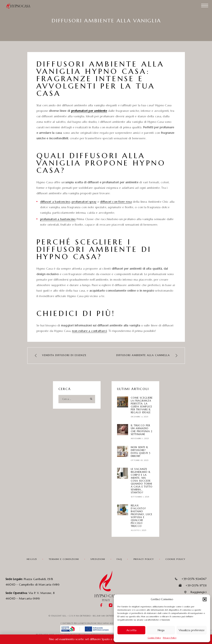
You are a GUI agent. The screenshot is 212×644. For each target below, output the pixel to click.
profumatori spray (84, 202)
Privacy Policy (170, 638)
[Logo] (20, 5)
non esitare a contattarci (89, 331)
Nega (161, 630)
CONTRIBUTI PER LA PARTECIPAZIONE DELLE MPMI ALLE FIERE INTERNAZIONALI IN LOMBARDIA (106, 623)
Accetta (131, 630)
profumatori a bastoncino (58, 219)
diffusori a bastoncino (55, 202)
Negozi (32, 559)
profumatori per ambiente (89, 111)
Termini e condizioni (64, 559)
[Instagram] (111, 606)
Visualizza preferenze (192, 630)
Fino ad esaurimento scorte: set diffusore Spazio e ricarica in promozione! (96, 639)
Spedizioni (98, 559)
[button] (205, 599)
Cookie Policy (154, 638)
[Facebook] (101, 606)
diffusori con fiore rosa (116, 202)
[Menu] (205, 5)
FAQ (119, 559)
